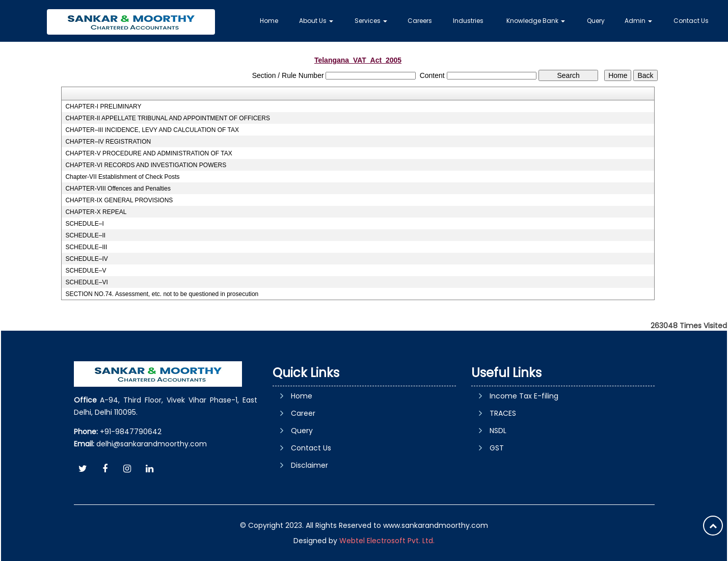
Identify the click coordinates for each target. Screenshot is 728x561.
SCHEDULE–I (84, 224)
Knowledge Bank (536, 21)
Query (596, 21)
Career (303, 413)
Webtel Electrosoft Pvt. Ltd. (387, 541)
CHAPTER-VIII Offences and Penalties (118, 189)
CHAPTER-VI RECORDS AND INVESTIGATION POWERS (146, 165)
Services (371, 21)
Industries (468, 21)
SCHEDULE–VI (86, 282)
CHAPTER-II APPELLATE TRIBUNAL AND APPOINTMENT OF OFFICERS (168, 118)
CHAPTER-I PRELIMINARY (103, 106)
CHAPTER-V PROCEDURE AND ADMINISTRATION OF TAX (149, 153)
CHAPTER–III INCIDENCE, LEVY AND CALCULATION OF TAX (152, 130)
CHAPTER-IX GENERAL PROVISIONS (119, 200)
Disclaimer (309, 465)
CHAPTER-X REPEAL (96, 212)
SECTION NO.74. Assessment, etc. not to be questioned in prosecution (162, 294)
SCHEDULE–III (86, 247)
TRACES (503, 413)
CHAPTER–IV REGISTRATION (108, 142)
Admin (638, 21)
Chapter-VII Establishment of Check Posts (122, 177)
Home (269, 21)
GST (497, 448)
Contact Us (691, 21)
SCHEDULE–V (86, 271)
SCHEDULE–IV (86, 259)
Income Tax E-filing (524, 396)
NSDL (498, 431)
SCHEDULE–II (85, 235)
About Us (316, 21)
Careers (420, 21)
